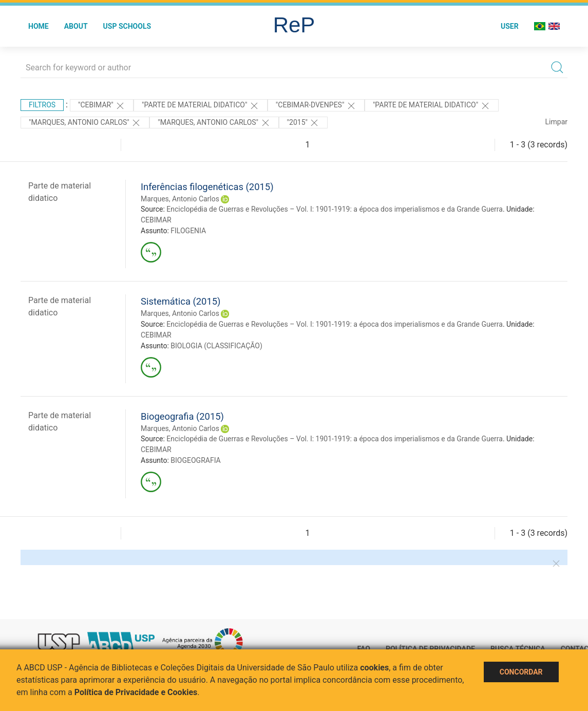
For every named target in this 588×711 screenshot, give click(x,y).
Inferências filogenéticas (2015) (207, 187)
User (510, 26)
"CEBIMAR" (102, 106)
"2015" (304, 123)
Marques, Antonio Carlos (180, 199)
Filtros (42, 105)
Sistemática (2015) (181, 301)
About (76, 26)
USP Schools (127, 26)
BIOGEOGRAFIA (195, 460)
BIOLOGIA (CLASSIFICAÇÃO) (216, 346)
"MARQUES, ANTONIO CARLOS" (214, 123)
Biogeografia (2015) (182, 416)
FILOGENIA (188, 231)
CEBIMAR (156, 220)
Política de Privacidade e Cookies (136, 692)
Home (39, 26)
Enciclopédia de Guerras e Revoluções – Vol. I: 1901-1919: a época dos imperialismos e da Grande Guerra (335, 209)
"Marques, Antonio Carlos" (85, 123)
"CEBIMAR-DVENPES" (316, 106)
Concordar (521, 672)
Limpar (556, 122)
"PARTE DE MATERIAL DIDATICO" (201, 106)
